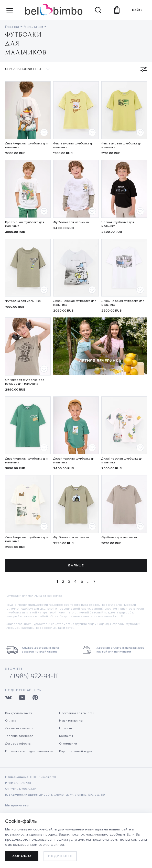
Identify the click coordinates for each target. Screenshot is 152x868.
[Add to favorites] (44, 132)
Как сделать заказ (19, 713)
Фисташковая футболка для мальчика (74, 145)
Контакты (66, 736)
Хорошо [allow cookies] (22, 856)
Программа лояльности (77, 713)
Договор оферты (18, 744)
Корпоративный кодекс (77, 751)
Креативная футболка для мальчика (25, 224)
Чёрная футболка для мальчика (118, 224)
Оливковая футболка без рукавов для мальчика (25, 382)
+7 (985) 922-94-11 (32, 676)
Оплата (11, 721)
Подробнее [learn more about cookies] (60, 856)
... (88, 581)
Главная (12, 27)
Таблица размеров (19, 736)
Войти (136, 10)
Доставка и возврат (20, 728)
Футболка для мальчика (71, 222)
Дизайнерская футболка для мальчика (27, 145)
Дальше (76, 566)
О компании (68, 744)
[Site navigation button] (10, 12)
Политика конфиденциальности (29, 751)
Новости (66, 728)
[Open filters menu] (144, 69)
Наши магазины (71, 721)
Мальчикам (33, 27)
